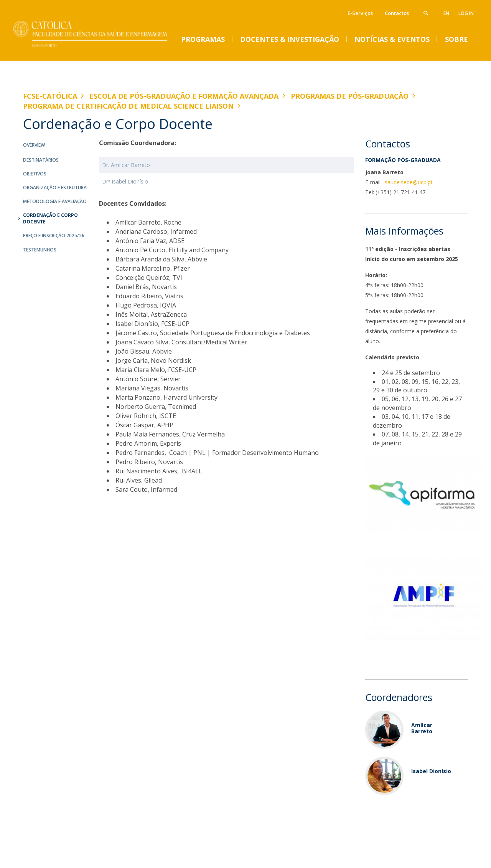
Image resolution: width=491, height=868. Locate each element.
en (446, 13)
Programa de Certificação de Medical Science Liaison (128, 106)
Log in (466, 13)
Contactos (397, 13)
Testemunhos (40, 250)
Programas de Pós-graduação (350, 96)
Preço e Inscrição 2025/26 (54, 236)
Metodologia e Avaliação (55, 201)
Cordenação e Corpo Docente (50, 218)
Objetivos (35, 174)
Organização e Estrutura (55, 188)
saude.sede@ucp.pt (408, 182)
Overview (34, 145)
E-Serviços (360, 13)
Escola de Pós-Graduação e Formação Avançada (184, 96)
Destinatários (41, 160)
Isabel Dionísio (431, 771)
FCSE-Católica (50, 96)
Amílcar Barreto (422, 728)
